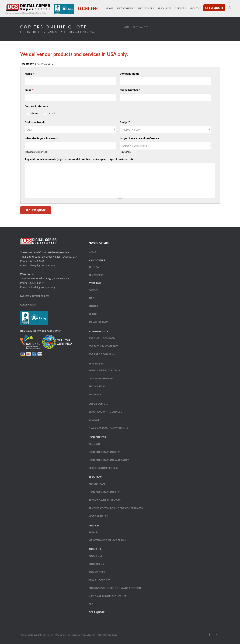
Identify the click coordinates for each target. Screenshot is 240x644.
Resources (164, 8)
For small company (102, 338)
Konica (93, 306)
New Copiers (125, 8)
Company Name (129, 74)
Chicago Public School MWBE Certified (115, 588)
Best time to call (35, 122)
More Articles (98, 516)
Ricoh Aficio (97, 386)
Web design (112, 635)
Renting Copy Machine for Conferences (116, 508)
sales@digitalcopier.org (42, 265)
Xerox (93, 314)
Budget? (125, 122)
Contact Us (96, 564)
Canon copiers (28, 305)
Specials (94, 420)
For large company (102, 354)
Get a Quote (214, 8)
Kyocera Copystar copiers (35, 296)
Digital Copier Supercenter (39, 635)
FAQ (91, 604)
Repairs (94, 532)
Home (110, 8)
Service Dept (97, 572)
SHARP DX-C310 (44, 64)
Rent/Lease (96, 275)
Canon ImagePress (101, 378)
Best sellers (97, 364)
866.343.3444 (88, 8)
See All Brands (99, 322)
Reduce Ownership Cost (105, 500)
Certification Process (103, 468)
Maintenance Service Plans (107, 540)
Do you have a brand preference (139, 138)
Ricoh (93, 298)
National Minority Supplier (108, 596)
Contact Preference (37, 106)
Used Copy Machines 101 (105, 452)
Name (29, 74)
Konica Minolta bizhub (104, 370)
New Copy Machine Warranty (108, 428)
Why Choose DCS (100, 580)
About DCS (96, 556)
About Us (196, 8)
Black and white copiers (105, 412)
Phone (34, 113)
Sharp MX (95, 394)
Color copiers (98, 404)
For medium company (103, 346)
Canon (93, 290)
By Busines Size (98, 331)
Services (180, 8)
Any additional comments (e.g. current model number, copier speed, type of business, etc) (80, 159)
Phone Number (130, 90)
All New (94, 267)
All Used (94, 444)
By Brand (95, 283)
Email (29, 90)
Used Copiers (145, 8)
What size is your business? (41, 138)
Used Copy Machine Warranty (109, 460)
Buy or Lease (97, 484)
